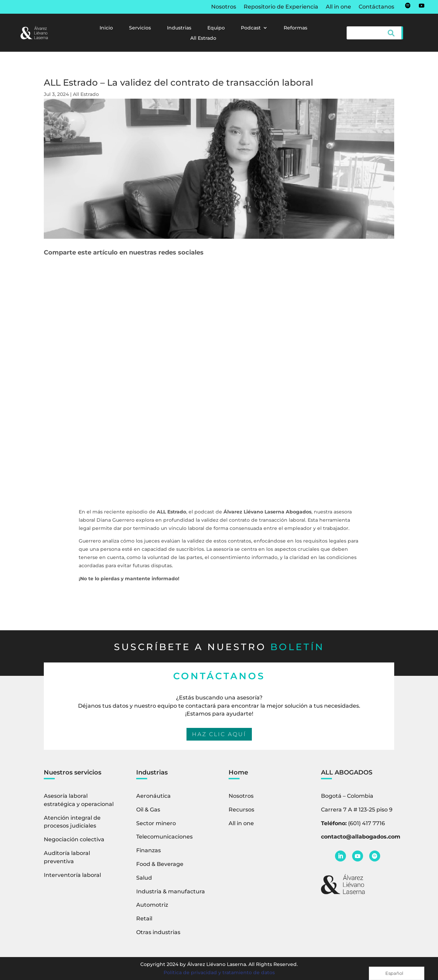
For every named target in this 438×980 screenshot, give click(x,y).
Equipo (216, 28)
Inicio (106, 28)
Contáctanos (376, 7)
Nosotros (224, 7)
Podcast (251, 28)
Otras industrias (158, 932)
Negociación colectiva (74, 839)
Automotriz (152, 905)
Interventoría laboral (72, 875)
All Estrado (203, 38)
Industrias (179, 28)
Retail (144, 919)
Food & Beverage (160, 864)
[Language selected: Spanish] (397, 973)
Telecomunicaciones (164, 837)
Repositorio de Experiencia (281, 7)
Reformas (295, 28)
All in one (338, 7)
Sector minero (156, 823)
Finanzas (149, 850)
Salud (144, 878)
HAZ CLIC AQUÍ (219, 734)
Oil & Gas (148, 810)
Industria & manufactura (171, 891)
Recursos (241, 810)
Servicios (140, 28)
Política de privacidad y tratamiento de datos (219, 972)
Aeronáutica (153, 796)
